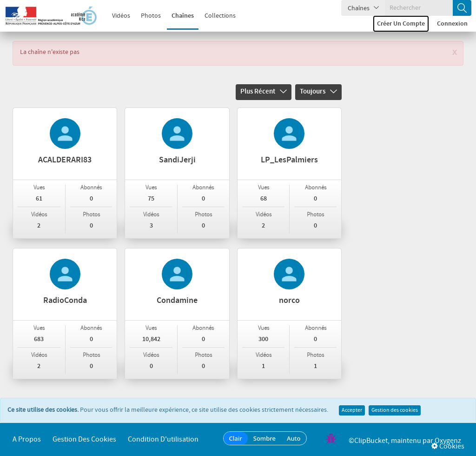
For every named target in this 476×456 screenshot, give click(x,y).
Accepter (352, 410)
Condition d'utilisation (163, 439)
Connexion (452, 24)
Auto (294, 438)
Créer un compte (401, 24)
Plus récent (264, 92)
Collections (215, 16)
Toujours (318, 92)
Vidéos (116, 16)
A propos (27, 439)
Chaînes (178, 16)
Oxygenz (448, 441)
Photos (146, 16)
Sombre (264, 438)
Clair (236, 438)
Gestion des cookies (395, 410)
